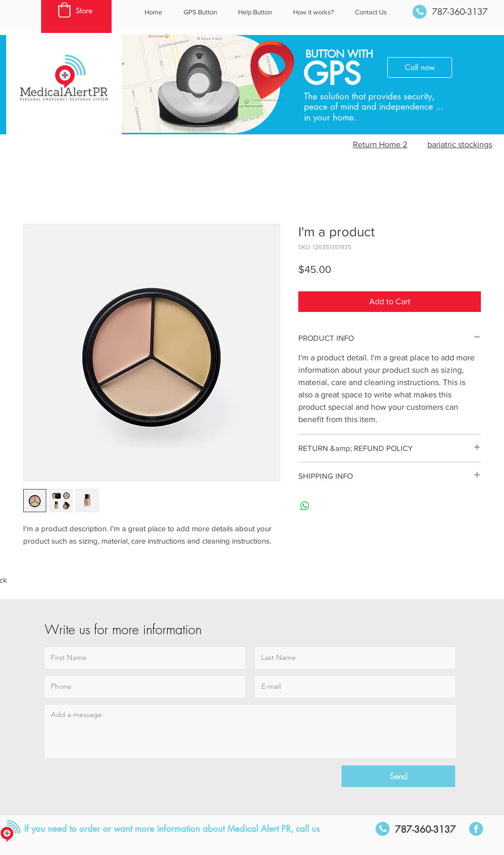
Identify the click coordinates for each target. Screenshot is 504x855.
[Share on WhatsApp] (305, 506)
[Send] (398, 776)
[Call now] (420, 67)
